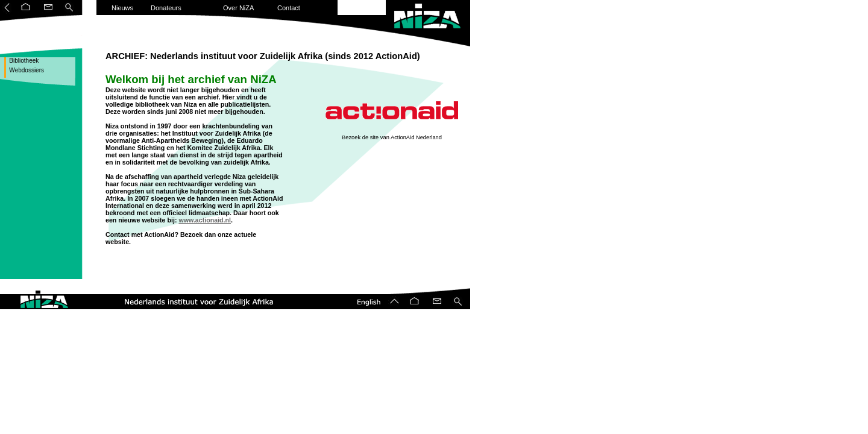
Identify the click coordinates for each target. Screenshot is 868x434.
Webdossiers (26, 70)
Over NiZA (238, 8)
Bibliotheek (24, 61)
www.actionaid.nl (205, 220)
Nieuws (122, 8)
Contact (289, 8)
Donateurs (166, 8)
